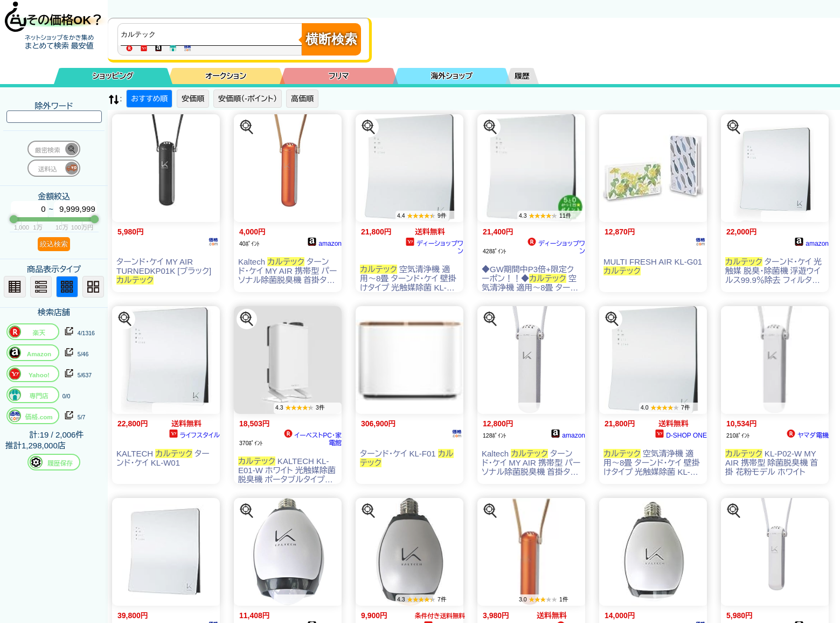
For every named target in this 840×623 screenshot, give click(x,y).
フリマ (339, 76)
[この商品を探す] (247, 127)
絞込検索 (54, 244)
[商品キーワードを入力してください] (212, 34)
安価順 (193, 99)
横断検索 (331, 39)
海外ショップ (452, 76)
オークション (226, 76)
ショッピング (113, 76)
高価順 (302, 99)
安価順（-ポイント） (248, 99)
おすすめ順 (149, 99)
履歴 (522, 76)
